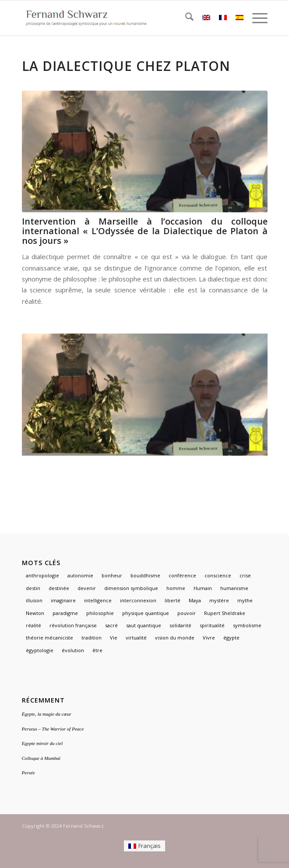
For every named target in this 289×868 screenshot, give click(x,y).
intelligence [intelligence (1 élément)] (98, 600)
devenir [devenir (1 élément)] (87, 588)
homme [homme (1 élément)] (176, 588)
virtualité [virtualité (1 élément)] (136, 638)
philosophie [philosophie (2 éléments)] (100, 613)
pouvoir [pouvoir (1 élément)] (187, 613)
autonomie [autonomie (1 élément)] (80, 575)
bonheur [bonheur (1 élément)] (112, 575)
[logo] (120, 18)
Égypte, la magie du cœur (47, 714)
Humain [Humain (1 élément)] (203, 588)
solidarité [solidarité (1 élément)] (180, 625)
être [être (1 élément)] (97, 650)
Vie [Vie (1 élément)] (114, 638)
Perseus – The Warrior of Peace (53, 729)
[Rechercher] (185, 18)
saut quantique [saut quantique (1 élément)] (144, 625)
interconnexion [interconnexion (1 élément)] (138, 600)
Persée (28, 773)
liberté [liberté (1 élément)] (173, 600)
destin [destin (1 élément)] (33, 588)
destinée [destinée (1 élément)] (59, 588)
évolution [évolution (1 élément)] (73, 650)
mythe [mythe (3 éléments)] (245, 600)
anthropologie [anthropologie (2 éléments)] (42, 575)
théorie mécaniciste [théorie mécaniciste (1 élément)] (49, 638)
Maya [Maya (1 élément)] (195, 600)
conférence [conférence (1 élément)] (182, 575)
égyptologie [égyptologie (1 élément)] (40, 650)
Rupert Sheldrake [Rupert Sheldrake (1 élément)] (225, 613)
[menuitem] (185, 18)
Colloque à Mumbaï (41, 758)
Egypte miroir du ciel (42, 743)
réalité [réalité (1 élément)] (33, 625)
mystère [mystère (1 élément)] (219, 600)
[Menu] (256, 18)
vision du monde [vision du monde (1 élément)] (175, 638)
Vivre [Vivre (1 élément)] (209, 638)
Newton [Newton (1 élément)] (35, 613)
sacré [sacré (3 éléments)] (111, 625)
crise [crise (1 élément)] (245, 575)
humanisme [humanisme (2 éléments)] (234, 588)
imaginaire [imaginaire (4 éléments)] (63, 600)
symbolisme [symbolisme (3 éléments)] (247, 625)
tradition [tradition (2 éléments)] (92, 638)
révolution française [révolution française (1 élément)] (73, 625)
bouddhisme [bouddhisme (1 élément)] (145, 575)
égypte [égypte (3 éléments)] (231, 638)
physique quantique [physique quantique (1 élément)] (146, 613)
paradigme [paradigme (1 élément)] (65, 613)
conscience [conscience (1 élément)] (218, 575)
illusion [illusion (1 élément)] (34, 600)
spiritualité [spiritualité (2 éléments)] (212, 625)
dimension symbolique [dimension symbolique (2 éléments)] (131, 588)
